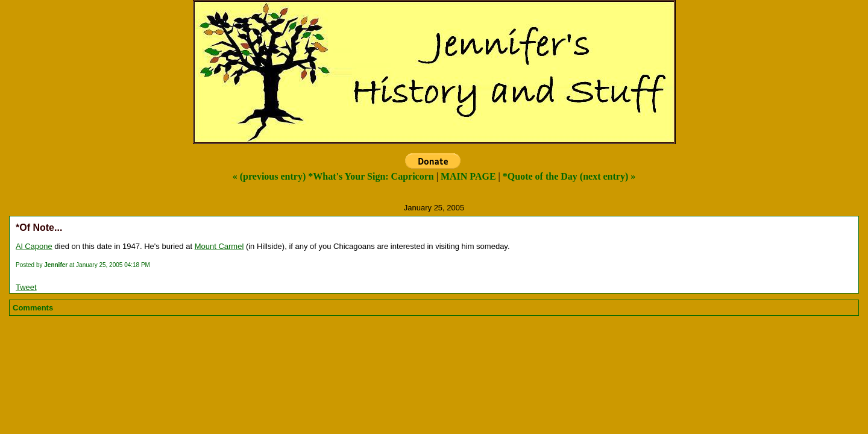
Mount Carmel (219, 246)
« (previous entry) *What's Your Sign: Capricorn (333, 176)
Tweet (26, 287)
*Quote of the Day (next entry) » (569, 176)
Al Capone (34, 246)
